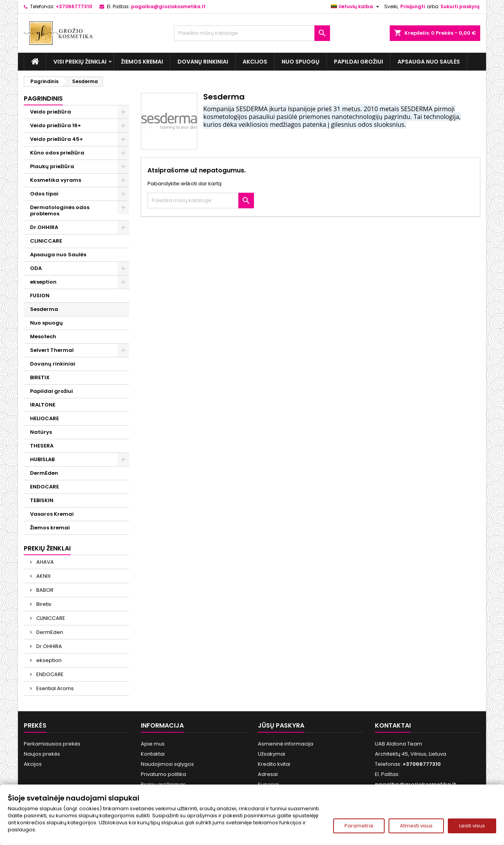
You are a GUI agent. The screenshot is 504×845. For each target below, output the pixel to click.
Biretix (43, 604)
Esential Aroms (54, 688)
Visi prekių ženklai (80, 62)
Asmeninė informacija (286, 744)
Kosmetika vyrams (56, 180)
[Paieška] (252, 33)
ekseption (43, 282)
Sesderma (44, 309)
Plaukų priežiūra (52, 166)
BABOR (44, 590)
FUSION (40, 296)
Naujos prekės (42, 754)
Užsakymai (272, 754)
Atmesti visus (416, 826)
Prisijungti (413, 6)
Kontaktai (153, 754)
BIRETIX (40, 377)
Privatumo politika (163, 774)
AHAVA (44, 562)
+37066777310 (74, 6)
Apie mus (153, 744)
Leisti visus (472, 826)
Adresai (268, 774)
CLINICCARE (46, 241)
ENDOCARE (44, 487)
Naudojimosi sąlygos (167, 764)
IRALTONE (43, 405)
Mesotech (43, 336)
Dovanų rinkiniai (203, 62)
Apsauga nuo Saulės (429, 62)
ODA (36, 268)
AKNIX (43, 576)
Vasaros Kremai (52, 514)
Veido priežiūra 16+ (56, 125)
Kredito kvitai (274, 764)
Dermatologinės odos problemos (60, 210)
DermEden (44, 473)
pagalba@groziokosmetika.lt (168, 6)
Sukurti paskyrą (460, 6)
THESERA (42, 446)
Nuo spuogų (301, 62)
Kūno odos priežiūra (57, 153)
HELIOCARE (44, 418)
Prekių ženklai (47, 548)
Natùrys (41, 432)
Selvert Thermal (52, 350)
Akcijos (255, 62)
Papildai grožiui (358, 62)
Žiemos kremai (142, 62)
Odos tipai (44, 194)
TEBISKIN (42, 500)
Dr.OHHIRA (44, 227)
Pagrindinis (43, 99)
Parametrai (359, 826)
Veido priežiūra (51, 112)
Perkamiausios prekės (52, 744)
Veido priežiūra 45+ (57, 139)
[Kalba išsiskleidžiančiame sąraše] (356, 7)
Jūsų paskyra (281, 725)
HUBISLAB (42, 459)
